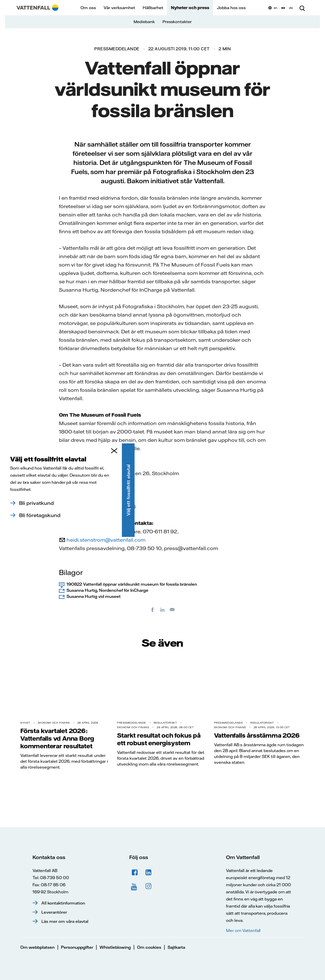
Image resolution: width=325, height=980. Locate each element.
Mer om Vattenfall (243, 930)
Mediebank (144, 22)
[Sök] (302, 8)
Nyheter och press (190, 8)
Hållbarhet (153, 8)
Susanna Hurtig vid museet (94, 596)
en (276, 8)
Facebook (135, 873)
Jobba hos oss (231, 8)
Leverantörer (54, 912)
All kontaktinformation (63, 903)
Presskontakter (177, 22)
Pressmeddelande (117, 49)
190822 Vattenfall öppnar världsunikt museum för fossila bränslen (132, 584)
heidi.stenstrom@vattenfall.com (106, 540)
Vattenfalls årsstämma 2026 (257, 735)
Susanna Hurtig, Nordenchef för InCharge (107, 590)
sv (283, 8)
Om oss (88, 8)
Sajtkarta (176, 947)
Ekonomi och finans (54, 723)
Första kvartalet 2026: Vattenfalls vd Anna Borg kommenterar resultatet (57, 738)
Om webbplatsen (37, 947)
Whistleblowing (115, 947)
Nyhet (25, 723)
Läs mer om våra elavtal (65, 921)
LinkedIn (149, 873)
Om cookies (149, 947)
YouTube (135, 886)
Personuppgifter (77, 947)
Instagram (149, 886)
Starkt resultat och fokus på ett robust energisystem (159, 739)
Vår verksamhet (119, 8)
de (291, 8)
